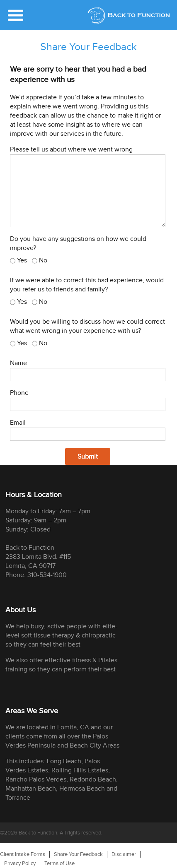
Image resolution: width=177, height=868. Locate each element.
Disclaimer (124, 854)
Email (18, 423)
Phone (19, 393)
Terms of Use (59, 863)
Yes (22, 261)
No (43, 261)
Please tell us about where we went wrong (71, 150)
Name (18, 363)
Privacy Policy (20, 863)
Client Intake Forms (23, 854)
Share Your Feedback (78, 854)
